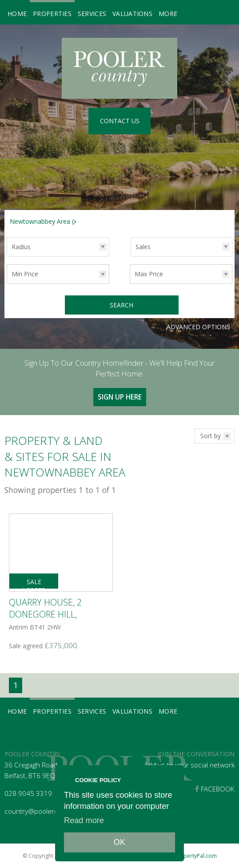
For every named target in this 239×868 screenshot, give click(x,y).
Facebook (215, 788)
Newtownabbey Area (44, 221)
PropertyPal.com (196, 855)
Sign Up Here (120, 396)
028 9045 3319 (28, 793)
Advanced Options (198, 325)
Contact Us (120, 121)
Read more (84, 820)
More (168, 14)
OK (119, 842)
